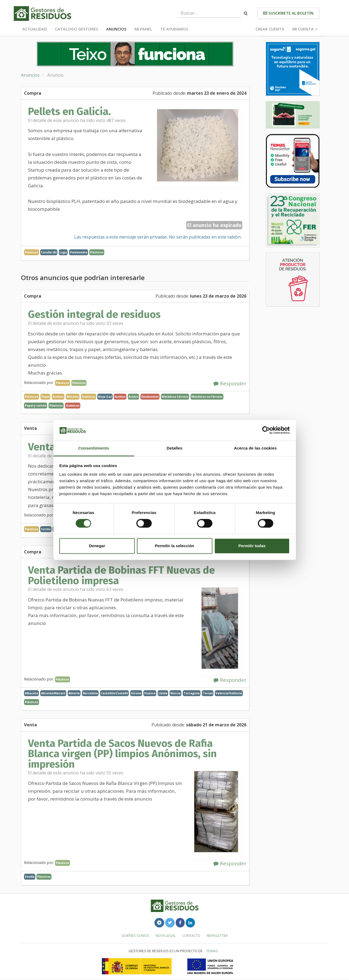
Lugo (63, 252)
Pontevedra (79, 252)
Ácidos (133, 397)
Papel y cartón (36, 405)
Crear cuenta (270, 29)
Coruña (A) (49, 252)
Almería (74, 693)
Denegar (97, 546)
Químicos (73, 405)
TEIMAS (212, 951)
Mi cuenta (305, 29)
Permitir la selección (175, 546)
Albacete (31, 693)
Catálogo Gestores (77, 29)
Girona (136, 693)
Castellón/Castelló (114, 693)
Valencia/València (229, 693)
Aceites (120, 397)
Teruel (208, 693)
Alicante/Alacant (53, 693)
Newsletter (217, 935)
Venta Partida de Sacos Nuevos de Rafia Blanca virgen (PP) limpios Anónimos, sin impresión (122, 754)
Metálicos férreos (175, 397)
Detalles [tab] (174, 448)
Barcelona (90, 693)
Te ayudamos (174, 29)
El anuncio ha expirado (214, 225)
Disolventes (150, 397)
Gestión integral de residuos (94, 314)
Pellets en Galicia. (69, 111)
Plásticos (97, 252)
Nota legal (166, 935)
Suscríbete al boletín (288, 13)
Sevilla (46, 529)
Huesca (150, 693)
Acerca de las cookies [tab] (255, 448)
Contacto (191, 935)
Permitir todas (252, 546)
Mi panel (143, 29)
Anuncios (116, 29)
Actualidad (35, 29)
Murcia (175, 693)
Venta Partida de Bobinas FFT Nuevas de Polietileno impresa (121, 575)
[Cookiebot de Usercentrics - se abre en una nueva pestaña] (266, 430)
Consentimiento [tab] (94, 448)
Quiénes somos (135, 935)
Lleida (163, 693)
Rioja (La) (105, 397)
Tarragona (192, 693)
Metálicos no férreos (207, 397)
